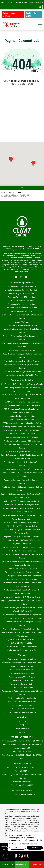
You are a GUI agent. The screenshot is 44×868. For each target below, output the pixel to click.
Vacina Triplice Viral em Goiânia (22, 680)
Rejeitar (18, 848)
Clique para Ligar (7, 864)
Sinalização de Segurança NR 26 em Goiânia (22, 452)
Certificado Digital (31, 14)
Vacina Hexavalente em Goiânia (22, 670)
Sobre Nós (22, 721)
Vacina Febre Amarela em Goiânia (22, 709)
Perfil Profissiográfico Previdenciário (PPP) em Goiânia (22, 469)
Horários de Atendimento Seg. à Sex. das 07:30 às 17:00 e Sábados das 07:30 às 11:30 (22, 755)
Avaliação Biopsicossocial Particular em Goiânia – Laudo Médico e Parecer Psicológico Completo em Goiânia (22, 365)
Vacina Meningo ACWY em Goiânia (22, 677)
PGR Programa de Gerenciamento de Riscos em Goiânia (22, 384)
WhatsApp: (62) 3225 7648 (22, 791)
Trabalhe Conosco (22, 728)
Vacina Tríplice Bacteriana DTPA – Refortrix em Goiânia (22, 663)
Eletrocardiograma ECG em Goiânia (22, 294)
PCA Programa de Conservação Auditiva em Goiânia (22, 427)
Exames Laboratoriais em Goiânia (22, 311)
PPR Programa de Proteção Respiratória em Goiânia (22, 423)
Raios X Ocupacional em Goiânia (22, 301)
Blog (22, 725)
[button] (11, 159)
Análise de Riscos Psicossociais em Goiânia (22, 437)
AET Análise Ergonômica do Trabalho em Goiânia (22, 405)
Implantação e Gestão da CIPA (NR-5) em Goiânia (22, 597)
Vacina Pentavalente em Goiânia (22, 673)
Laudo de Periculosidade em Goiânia (22, 420)
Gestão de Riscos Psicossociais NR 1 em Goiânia (22, 441)
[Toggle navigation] (40, 25)
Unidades (37, 864)
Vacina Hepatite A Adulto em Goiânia (22, 698)
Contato (22, 732)
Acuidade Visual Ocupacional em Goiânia (22, 308)
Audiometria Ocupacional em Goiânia (22, 286)
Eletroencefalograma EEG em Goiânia (22, 297)
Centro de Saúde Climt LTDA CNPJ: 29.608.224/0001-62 (22, 741)
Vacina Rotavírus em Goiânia (22, 688)
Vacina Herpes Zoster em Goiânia (22, 684)
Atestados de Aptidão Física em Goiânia (22, 326)
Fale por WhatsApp (22, 864)
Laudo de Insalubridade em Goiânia (22, 416)
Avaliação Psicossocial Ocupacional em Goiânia (22, 290)
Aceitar (35, 848)
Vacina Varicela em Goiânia (22, 705)
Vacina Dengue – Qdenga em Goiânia (22, 659)
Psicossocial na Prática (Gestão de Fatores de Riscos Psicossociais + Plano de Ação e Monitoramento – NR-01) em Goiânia (22, 632)
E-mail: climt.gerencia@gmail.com (22, 794)
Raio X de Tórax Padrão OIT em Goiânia (22, 350)
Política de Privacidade (29, 844)
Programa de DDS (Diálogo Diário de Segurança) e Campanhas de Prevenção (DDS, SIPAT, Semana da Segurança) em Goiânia (22, 540)
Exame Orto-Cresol (22, 322)
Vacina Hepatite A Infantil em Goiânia (22, 712)
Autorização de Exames (10, 14)
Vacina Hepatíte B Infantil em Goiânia (22, 702)
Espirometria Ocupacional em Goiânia (22, 304)
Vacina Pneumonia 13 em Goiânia (22, 666)
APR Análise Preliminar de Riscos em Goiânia (22, 402)
